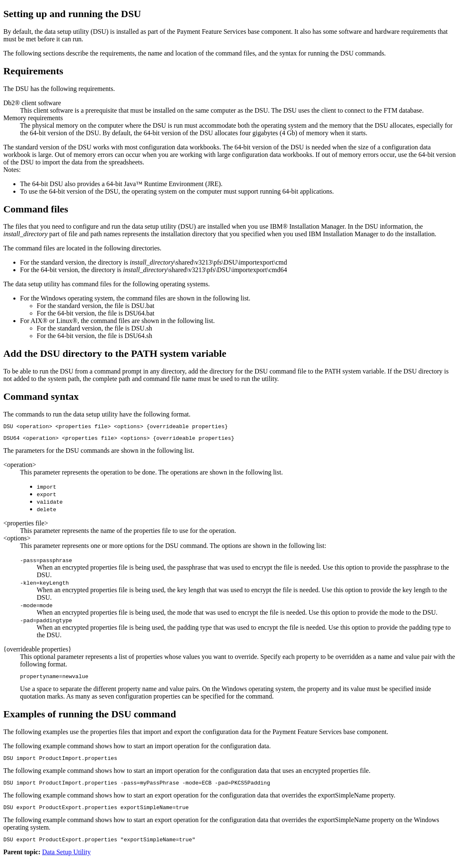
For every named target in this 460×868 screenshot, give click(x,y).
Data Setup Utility (66, 861)
